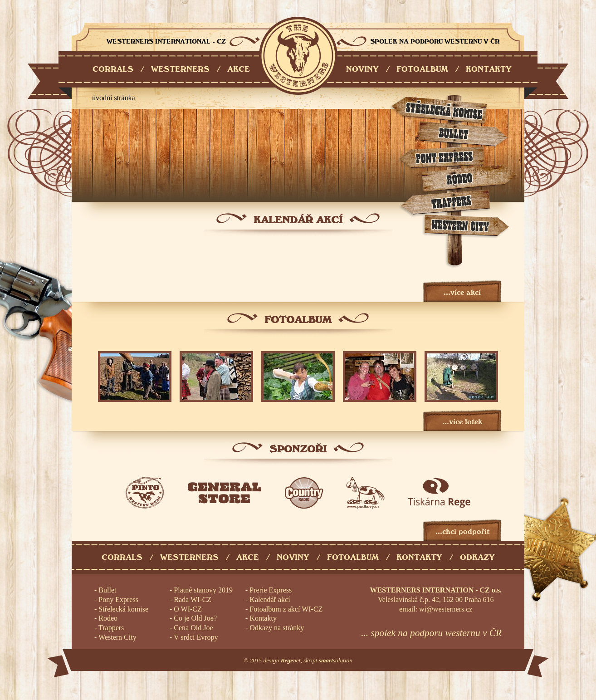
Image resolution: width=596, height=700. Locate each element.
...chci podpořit (462, 531)
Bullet (107, 590)
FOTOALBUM (422, 69)
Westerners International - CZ (298, 56)
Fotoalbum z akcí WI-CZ (286, 609)
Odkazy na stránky (277, 628)
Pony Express (118, 600)
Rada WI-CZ (193, 600)
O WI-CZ (188, 609)
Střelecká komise (123, 609)
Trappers (111, 628)
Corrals (122, 557)
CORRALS (113, 69)
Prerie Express (271, 590)
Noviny (293, 557)
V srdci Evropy (196, 637)
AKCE (239, 69)
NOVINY (362, 69)
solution (336, 660)
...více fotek (462, 422)
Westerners (189, 557)
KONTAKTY (489, 69)
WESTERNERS (180, 69)
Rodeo (108, 618)
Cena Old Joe (193, 628)
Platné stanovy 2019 (203, 590)
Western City (117, 637)
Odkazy (477, 557)
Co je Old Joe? (195, 618)
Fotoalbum (353, 557)
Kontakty (419, 557)
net (291, 660)
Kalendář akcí (270, 600)
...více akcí (462, 292)
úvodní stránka (114, 98)
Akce (248, 557)
